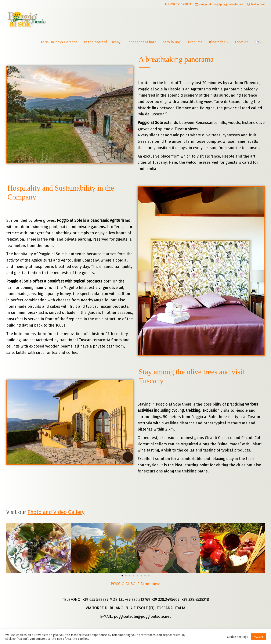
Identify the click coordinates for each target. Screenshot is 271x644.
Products (195, 42)
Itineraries (219, 42)
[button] (122, 576)
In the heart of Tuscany (102, 42)
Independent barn (142, 42)
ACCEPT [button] (259, 637)
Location (242, 42)
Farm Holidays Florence (59, 42)
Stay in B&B (172, 42)
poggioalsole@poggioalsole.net (142, 616)
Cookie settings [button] (238, 637)
